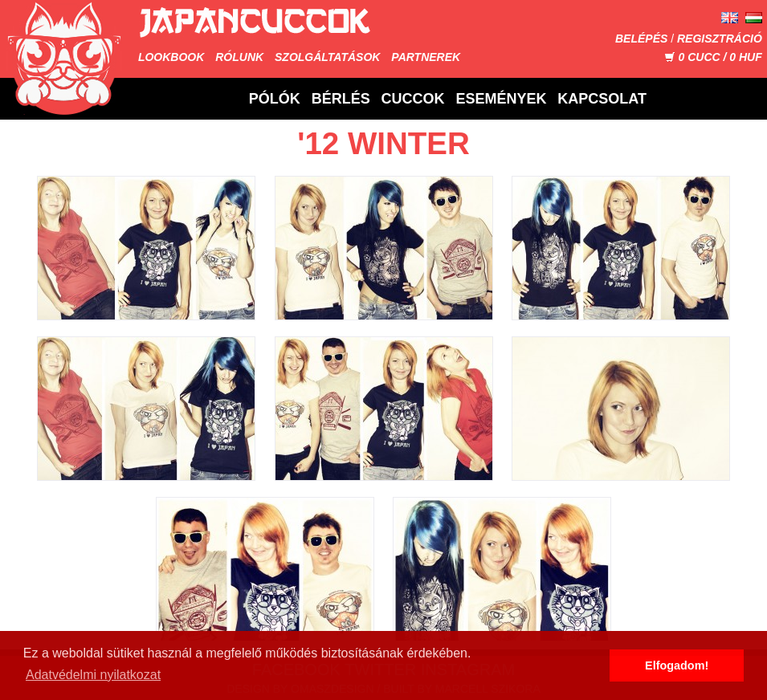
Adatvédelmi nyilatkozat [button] (93, 675)
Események (501, 99)
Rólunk (239, 57)
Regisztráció (720, 39)
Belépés (641, 39)
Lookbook (171, 57)
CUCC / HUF (713, 57)
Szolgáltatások (327, 57)
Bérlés (341, 99)
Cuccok (413, 99)
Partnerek (426, 57)
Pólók (275, 99)
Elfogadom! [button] (677, 665)
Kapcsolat (602, 99)
